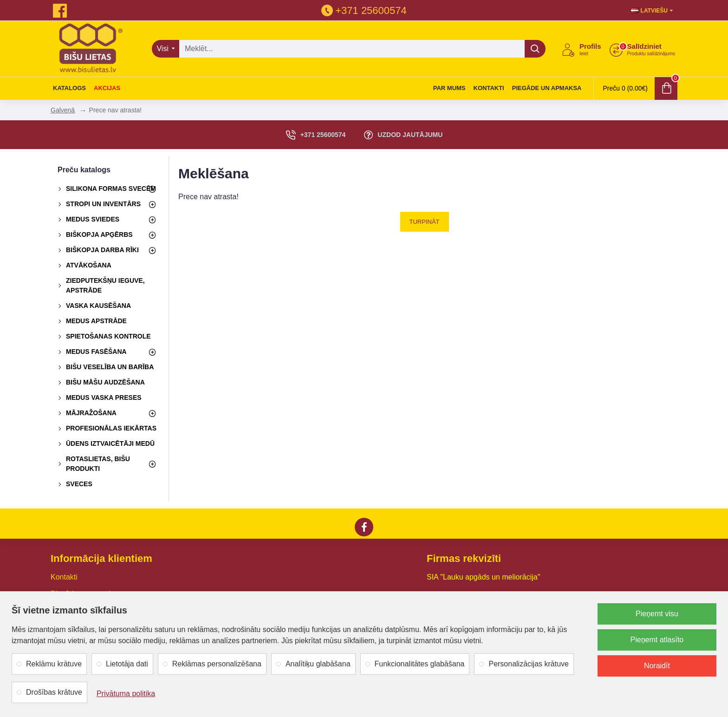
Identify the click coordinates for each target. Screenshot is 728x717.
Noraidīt (657, 666)
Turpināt (425, 222)
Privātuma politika (126, 694)
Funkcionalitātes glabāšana (420, 664)
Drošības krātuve (54, 692)
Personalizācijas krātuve (529, 664)
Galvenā (63, 110)
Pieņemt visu (657, 614)
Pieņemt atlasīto (657, 640)
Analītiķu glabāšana (318, 664)
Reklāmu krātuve (54, 664)
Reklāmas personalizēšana (217, 664)
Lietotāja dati (127, 664)
